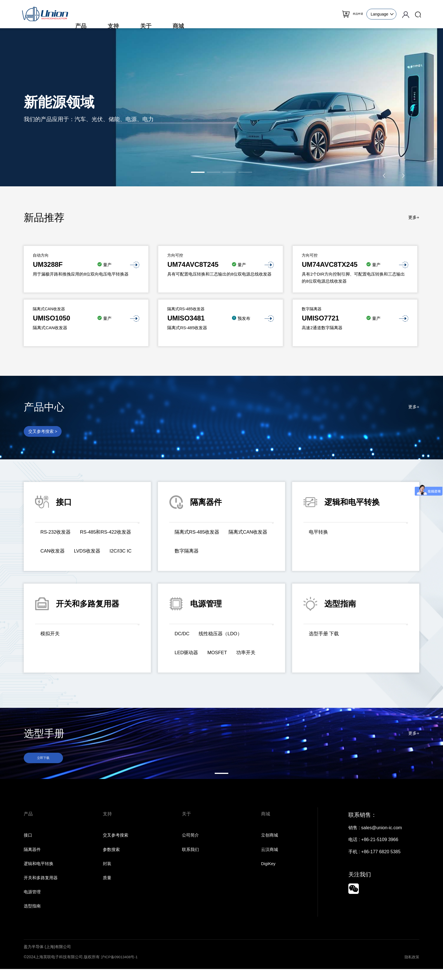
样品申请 (352, 14)
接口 (28, 843)
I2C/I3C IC (91, 560)
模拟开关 (51, 636)
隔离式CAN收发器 (196, 553)
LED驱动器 (187, 655)
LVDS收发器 (55, 560)
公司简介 (191, 843)
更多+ (413, 218)
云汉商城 (270, 858)
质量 (107, 887)
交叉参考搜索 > (44, 433)
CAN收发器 (118, 547)
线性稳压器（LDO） (224, 636)
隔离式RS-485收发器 (199, 534)
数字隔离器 (239, 553)
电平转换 (319, 534)
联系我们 (191, 858)
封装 (107, 873)
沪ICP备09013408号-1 (121, 968)
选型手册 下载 (325, 636)
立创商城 (270, 843)
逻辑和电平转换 (40, 873)
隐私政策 (411, 968)
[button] (198, 172)
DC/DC (183, 636)
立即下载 (45, 761)
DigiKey (269, 873)
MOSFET (221, 655)
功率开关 (251, 655)
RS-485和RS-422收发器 (68, 547)
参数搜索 (112, 858)
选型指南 (33, 917)
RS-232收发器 (57, 534)
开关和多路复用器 (42, 887)
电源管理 (33, 902)
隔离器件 (33, 858)
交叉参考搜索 (116, 843)
